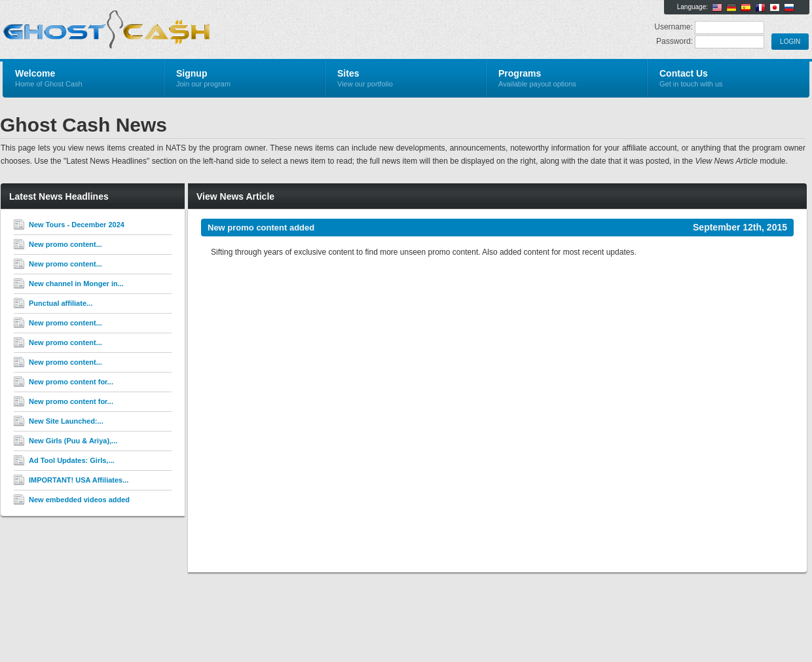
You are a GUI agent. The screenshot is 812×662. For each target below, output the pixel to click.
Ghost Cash (159, 30)
